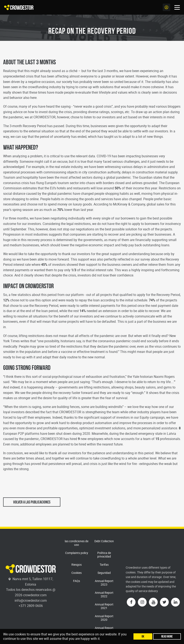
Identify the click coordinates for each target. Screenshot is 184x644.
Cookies (77, 573)
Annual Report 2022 (104, 594)
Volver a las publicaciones (32, 502)
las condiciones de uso (77, 543)
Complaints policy (77, 553)
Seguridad (104, 573)
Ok (143, 636)
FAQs (77, 581)
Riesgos (77, 565)
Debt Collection (104, 541)
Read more (167, 636)
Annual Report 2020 (104, 618)
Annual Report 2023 (104, 583)
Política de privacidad (104, 555)
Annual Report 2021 (104, 606)
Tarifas (104, 565)
